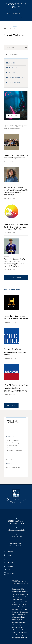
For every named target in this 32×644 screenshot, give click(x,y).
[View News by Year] (12, 54)
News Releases (12, 68)
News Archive (11, 63)
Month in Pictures (13, 82)
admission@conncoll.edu (16, 530)
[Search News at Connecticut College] (16, 47)
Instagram (10, 559)
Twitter (9, 555)
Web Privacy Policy (16, 543)
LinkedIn (10, 566)
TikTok (10, 570)
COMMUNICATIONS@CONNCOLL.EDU (16, 427)
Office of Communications (16, 78)
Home (5, 29)
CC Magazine (11, 73)
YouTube (10, 562)
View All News (16, 277)
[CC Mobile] (9, 573)
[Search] (21, 18)
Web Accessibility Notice (16, 546)
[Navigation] (15, 18)
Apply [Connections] (8, 14)
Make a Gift (16, 14)
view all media (11, 406)
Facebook (10, 552)
